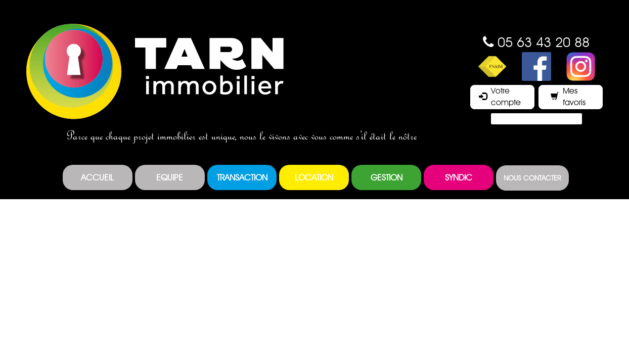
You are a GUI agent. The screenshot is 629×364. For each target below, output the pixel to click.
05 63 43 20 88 (544, 42)
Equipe (170, 177)
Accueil (97, 177)
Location (314, 177)
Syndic (459, 177)
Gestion (387, 177)
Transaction (242, 177)
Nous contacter (532, 178)
